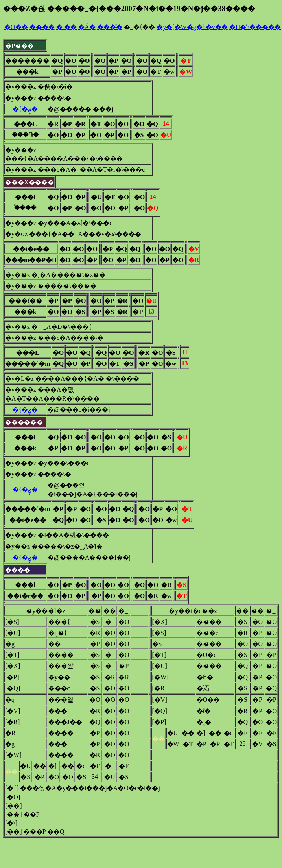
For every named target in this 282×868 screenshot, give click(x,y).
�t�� (66, 27)
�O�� (16, 27)
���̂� (110, 27)
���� (42, 27)
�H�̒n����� (255, 27)
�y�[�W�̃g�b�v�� (192, 27)
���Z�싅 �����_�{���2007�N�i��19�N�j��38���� (129, 8)
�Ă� (87, 27)
